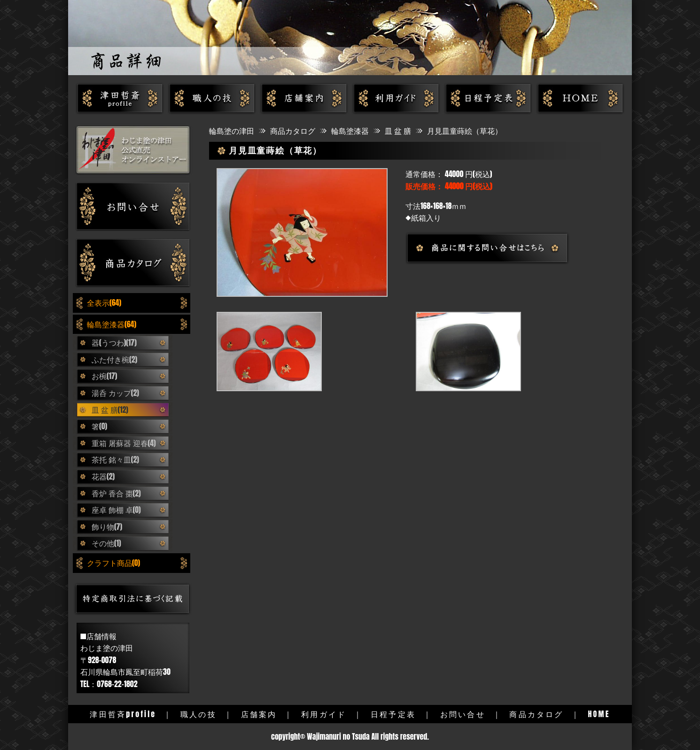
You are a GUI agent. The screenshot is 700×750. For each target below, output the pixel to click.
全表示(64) (104, 302)
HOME (599, 714)
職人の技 (198, 714)
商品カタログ (293, 131)
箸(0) (99, 426)
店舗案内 (259, 714)
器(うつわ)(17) (114, 342)
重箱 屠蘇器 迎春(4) (124, 443)
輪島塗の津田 (232, 131)
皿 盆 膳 (398, 131)
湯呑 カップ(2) (115, 393)
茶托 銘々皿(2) (115, 459)
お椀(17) (105, 376)
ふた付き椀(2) (114, 359)
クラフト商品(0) (113, 563)
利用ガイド (324, 714)
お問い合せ (463, 714)
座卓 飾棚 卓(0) (116, 510)
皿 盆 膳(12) (110, 410)
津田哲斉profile (123, 714)
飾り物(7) (107, 526)
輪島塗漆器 (350, 131)
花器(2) (103, 476)
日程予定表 (393, 714)
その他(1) (106, 543)
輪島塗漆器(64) (112, 324)
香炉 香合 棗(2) (116, 493)
